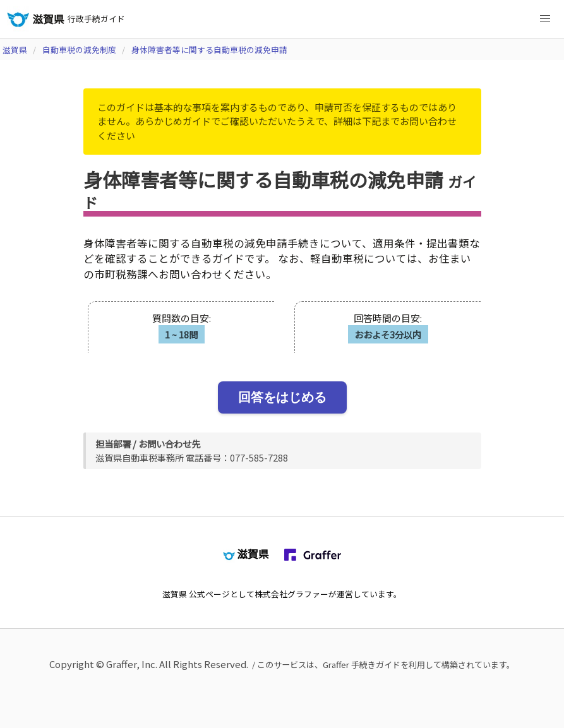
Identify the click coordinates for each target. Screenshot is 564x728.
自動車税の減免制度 (79, 50)
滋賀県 (15, 50)
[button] (545, 19)
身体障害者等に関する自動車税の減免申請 (209, 50)
